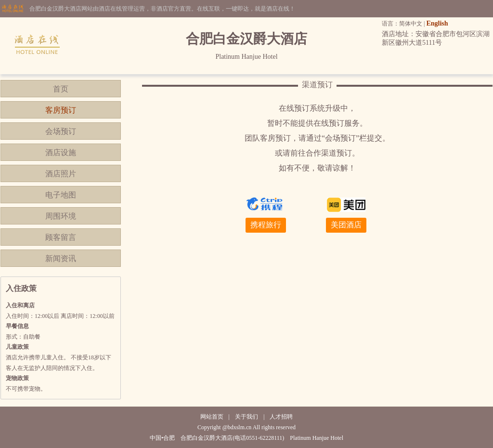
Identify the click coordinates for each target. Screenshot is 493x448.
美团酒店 (346, 225)
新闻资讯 (61, 258)
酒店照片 (61, 174)
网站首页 (212, 417)
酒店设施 (61, 152)
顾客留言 (61, 237)
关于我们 (246, 417)
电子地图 (61, 195)
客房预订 (61, 110)
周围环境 (61, 216)
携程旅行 (266, 225)
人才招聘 (281, 417)
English (437, 23)
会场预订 (61, 131)
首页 (61, 89)
